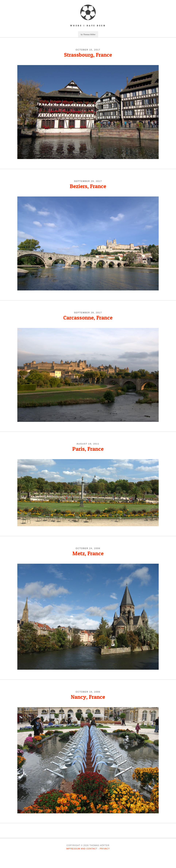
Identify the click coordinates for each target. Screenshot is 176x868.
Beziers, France (88, 186)
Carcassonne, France (88, 317)
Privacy (105, 849)
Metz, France (88, 553)
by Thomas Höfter (88, 34)
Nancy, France (88, 697)
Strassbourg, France (88, 55)
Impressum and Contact (82, 849)
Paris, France (88, 449)
